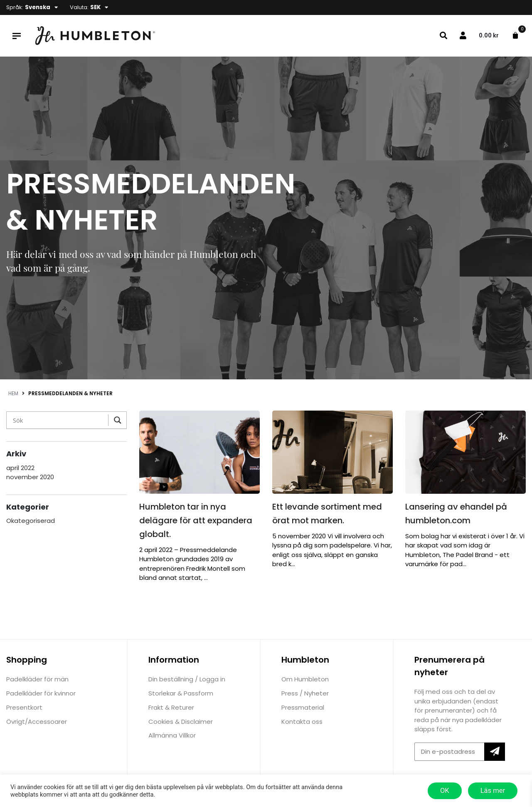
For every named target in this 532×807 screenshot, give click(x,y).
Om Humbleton (305, 679)
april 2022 (20, 468)
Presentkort (24, 707)
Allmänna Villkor (172, 735)
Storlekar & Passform (181, 693)
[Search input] (59, 420)
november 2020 (30, 477)
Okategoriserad (31, 521)
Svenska (38, 7)
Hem (13, 393)
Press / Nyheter (305, 693)
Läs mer (493, 791)
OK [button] (445, 791)
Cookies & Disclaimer (181, 722)
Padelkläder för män (37, 679)
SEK (95, 7)
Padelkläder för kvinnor (41, 693)
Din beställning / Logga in (187, 679)
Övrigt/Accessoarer (37, 722)
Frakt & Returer (171, 707)
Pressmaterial (303, 707)
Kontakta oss (302, 722)
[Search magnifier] (116, 420)
